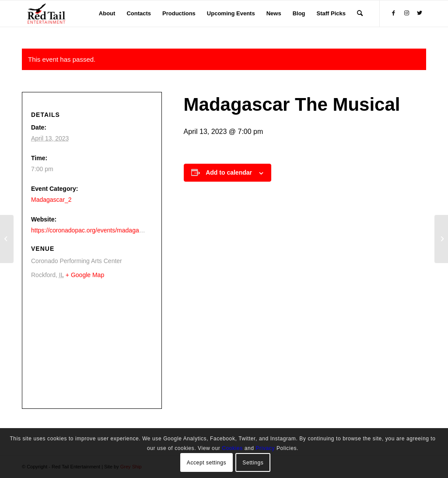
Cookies (232, 448)
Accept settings (206, 463)
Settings (253, 463)
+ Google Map (85, 275)
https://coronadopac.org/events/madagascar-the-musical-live (113, 230)
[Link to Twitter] (420, 13)
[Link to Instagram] (406, 13)
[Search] (360, 14)
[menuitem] (107, 14)
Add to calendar (229, 172)
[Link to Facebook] (393, 13)
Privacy (265, 448)
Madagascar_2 (51, 200)
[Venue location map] (89, 343)
